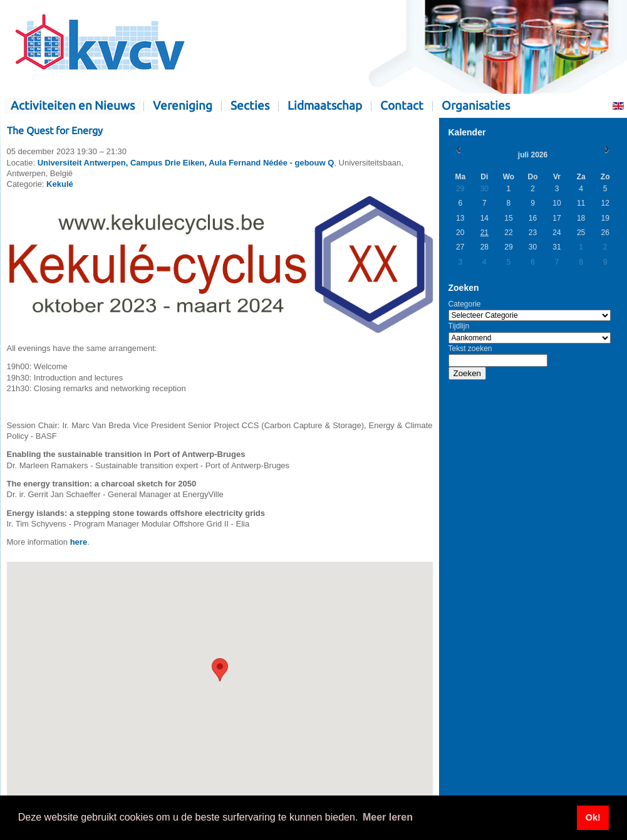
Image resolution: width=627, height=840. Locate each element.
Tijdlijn (459, 326)
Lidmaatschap (325, 106)
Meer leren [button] (388, 817)
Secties (250, 106)
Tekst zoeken (470, 349)
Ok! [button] (593, 817)
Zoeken (467, 373)
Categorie (465, 304)
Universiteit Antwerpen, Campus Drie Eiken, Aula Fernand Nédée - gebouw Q (186, 163)
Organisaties (476, 106)
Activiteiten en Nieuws (73, 106)
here (79, 542)
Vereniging (183, 106)
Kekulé (60, 184)
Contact (402, 106)
